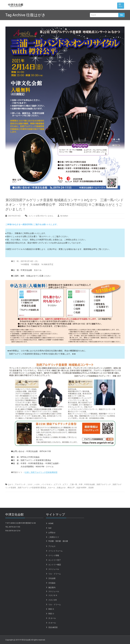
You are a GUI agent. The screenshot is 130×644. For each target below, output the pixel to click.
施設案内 (52, 587)
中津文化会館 (90, 484)
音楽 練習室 (53, 627)
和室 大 (51, 609)
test (50, 528)
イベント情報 (54, 555)
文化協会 (52, 583)
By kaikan (64, 216)
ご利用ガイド (54, 537)
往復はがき (61, 488)
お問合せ (52, 533)
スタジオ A (53, 595)
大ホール (52, 488)
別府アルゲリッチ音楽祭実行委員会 (32, 488)
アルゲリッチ (20, 484)
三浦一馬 (74, 484)
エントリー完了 (55, 560)
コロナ (30, 484)
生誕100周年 (82, 488)
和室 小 (51, 614)
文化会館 (52, 578)
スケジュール (54, 569)
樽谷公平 (71, 488)
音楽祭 (91, 488)
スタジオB (52, 600)
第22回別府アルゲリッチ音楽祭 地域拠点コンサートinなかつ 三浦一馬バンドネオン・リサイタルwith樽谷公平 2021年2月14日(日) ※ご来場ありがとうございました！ (64, 205)
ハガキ (37, 484)
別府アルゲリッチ (104, 484)
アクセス (52, 546)
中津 (81, 484)
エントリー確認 (55, 565)
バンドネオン (47, 484)
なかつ (10, 484)
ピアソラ (58, 484)
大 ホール (52, 618)
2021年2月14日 (14, 216)
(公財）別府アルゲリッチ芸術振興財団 (41, 472)
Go (121, 15)
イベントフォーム (55, 551)
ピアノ (66, 484)
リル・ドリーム (55, 574)
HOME (51, 523)
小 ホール (52, 623)
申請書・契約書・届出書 (58, 541)
